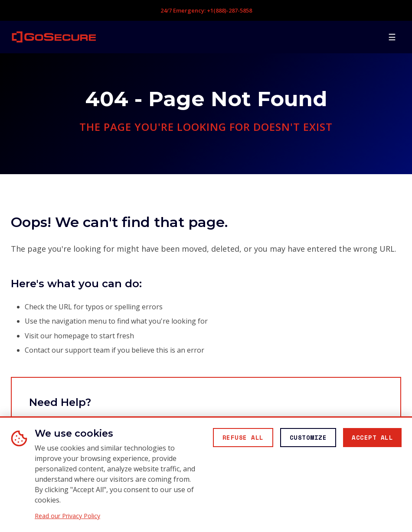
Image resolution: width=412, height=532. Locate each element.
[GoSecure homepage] (54, 37)
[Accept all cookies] (372, 438)
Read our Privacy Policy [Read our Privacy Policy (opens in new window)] (67, 516)
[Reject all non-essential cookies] (243, 438)
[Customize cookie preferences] (308, 438)
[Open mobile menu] (392, 37)
